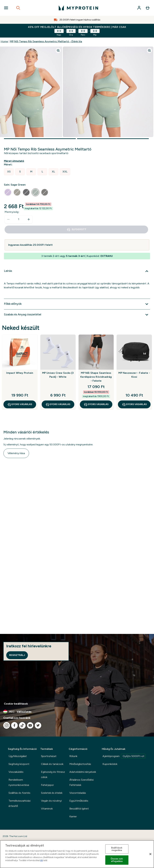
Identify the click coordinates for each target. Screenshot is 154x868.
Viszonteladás (78, 793)
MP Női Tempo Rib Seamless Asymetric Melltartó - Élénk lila (46, 41)
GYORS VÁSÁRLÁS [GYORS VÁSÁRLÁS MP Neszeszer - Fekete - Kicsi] (134, 404)
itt (41, 860)
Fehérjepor (47, 785)
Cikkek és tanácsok (52, 764)
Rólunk (73, 756)
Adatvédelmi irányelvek (83, 772)
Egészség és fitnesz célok (53, 774)
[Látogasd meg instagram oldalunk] (7, 725)
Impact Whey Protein (20, 373)
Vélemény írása (16, 453)
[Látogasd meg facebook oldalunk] (14, 725)
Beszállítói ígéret (79, 809)
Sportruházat (49, 756)
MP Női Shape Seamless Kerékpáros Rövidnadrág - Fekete (96, 377)
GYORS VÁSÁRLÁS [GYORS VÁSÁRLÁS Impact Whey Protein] (20, 404)
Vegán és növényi (51, 801)
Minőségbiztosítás (80, 764)
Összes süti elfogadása (117, 860)
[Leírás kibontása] (77, 271)
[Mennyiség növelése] (29, 219)
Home (4, 41)
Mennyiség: (12, 212)
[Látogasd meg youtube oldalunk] (30, 725)
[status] (19, 219)
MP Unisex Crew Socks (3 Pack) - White (58, 375)
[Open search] (18, 8)
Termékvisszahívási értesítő (20, 803)
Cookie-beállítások (16, 704)
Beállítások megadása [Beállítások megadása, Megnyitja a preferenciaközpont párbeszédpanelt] (117, 849)
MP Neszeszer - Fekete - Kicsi (134, 375)
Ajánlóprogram (124, 756)
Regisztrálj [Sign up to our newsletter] (17, 655)
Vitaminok (47, 809)
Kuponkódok (110, 764)
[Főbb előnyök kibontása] (77, 304)
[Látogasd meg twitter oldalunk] (38, 725)
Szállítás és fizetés (19, 793)
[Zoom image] (58, 50)
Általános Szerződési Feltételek (82, 782)
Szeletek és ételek (52, 793)
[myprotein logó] (78, 8)
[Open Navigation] (6, 8)
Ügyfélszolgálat (18, 756)
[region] (77, 854)
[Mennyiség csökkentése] (8, 219)
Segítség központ (19, 764)
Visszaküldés (16, 772)
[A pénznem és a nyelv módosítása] (77, 712)
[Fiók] (139, 8)
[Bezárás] (150, 854)
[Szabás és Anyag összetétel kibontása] (77, 315)
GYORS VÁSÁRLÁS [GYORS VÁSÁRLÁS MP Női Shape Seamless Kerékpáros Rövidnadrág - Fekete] (96, 404)
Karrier (73, 816)
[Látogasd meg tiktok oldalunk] (22, 725)
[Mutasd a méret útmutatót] (15, 161)
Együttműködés (79, 801)
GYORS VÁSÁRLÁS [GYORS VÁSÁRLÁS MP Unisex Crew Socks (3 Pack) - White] (58, 404)
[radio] (9, 172)
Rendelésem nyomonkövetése (19, 782)
